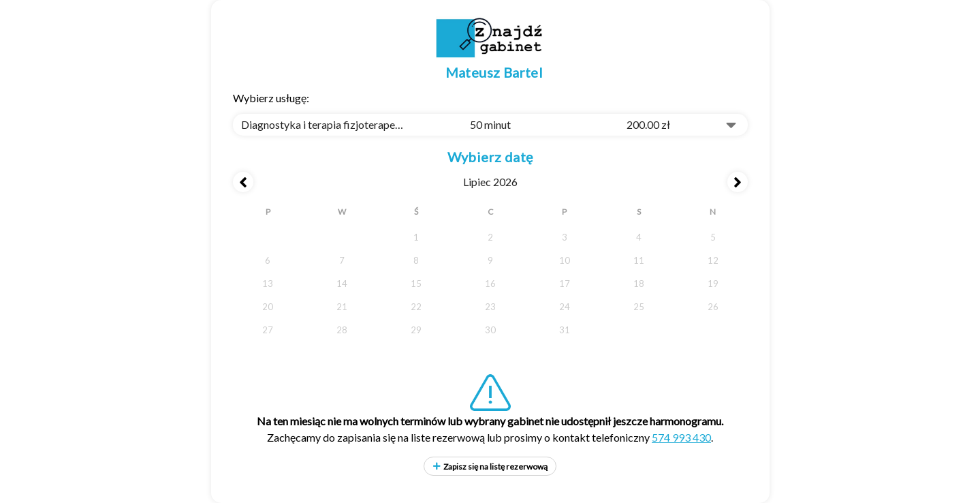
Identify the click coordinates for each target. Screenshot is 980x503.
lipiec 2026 (490, 182)
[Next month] (738, 182)
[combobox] (490, 125)
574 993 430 (681, 437)
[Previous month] (243, 182)
